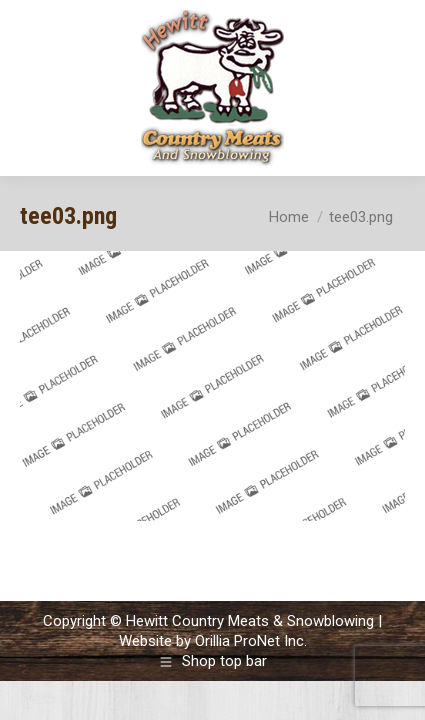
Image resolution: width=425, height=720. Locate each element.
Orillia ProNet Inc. (251, 641)
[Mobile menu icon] (393, 88)
